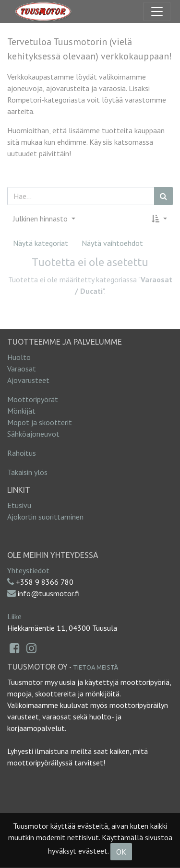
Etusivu (19, 505)
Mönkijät (21, 411)
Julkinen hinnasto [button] (41, 219)
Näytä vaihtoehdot (112, 243)
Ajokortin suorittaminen (45, 517)
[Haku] (163, 196)
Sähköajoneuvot (33, 434)
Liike (14, 616)
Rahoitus (22, 453)
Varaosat (22, 369)
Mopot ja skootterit (40, 422)
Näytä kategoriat (41, 243)
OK (121, 852)
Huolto (19, 357)
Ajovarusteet (28, 380)
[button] (159, 219)
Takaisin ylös (27, 472)
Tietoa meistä (96, 667)
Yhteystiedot (28, 570)
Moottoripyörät (33, 399)
